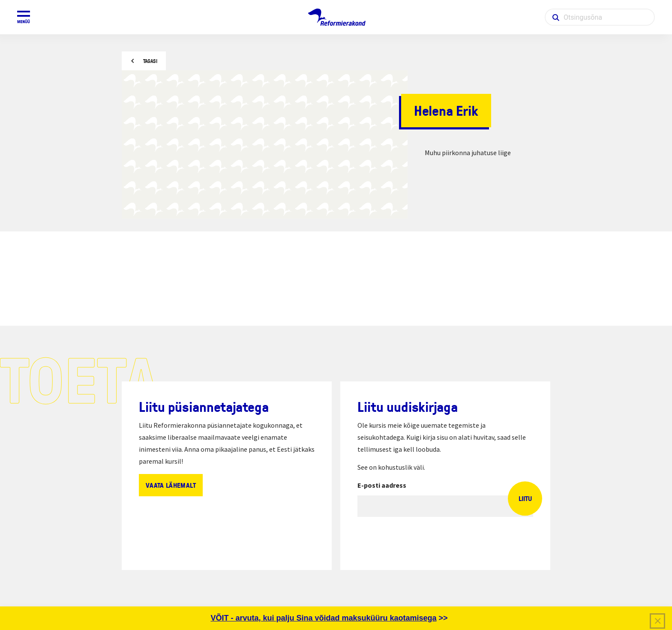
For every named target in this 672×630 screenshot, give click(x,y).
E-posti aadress (382, 485)
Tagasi (150, 61)
